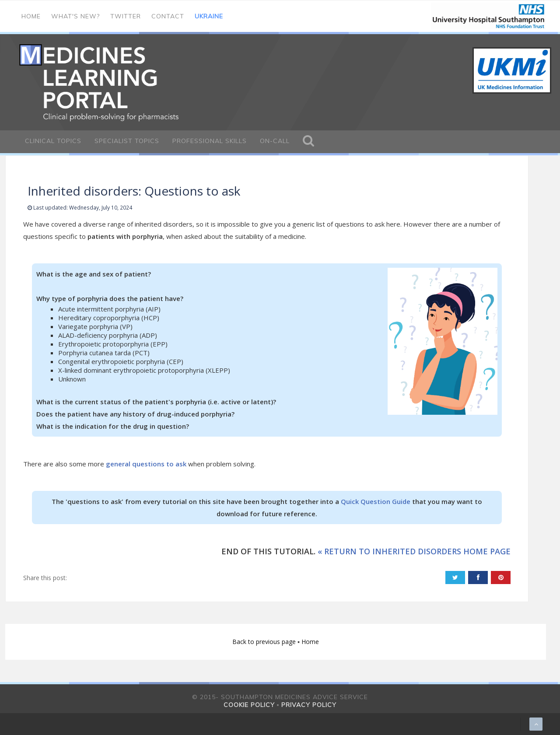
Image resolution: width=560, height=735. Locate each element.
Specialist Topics (127, 141)
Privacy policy (309, 705)
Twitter (126, 16)
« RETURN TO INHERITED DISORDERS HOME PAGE (414, 551)
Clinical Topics (53, 141)
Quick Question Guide (376, 501)
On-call (275, 141)
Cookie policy (249, 705)
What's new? (75, 16)
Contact (168, 16)
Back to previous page (265, 642)
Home (31, 16)
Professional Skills (210, 141)
